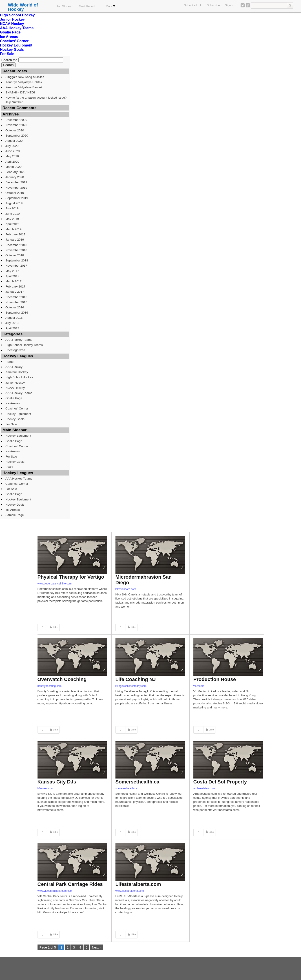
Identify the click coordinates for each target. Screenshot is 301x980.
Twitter (243, 5)
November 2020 (16, 125)
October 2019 (15, 193)
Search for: (9, 60)
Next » (97, 947)
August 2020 (14, 141)
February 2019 (15, 234)
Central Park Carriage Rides (70, 884)
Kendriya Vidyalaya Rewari (24, 87)
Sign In (230, 5)
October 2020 (15, 130)
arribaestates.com (204, 788)
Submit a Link (193, 5)
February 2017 (15, 286)
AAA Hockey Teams (17, 28)
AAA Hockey (14, 367)
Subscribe (213, 5)
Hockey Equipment (16, 45)
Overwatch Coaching (62, 679)
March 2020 (13, 167)
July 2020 (12, 146)
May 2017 (12, 271)
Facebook (248, 5)
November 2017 (16, 266)
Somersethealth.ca (137, 782)
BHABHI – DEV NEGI (20, 92)
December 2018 (16, 245)
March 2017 (13, 281)
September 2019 (17, 198)
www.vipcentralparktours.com (55, 891)
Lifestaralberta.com (138, 884)
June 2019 (13, 214)
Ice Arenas (9, 37)
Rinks (9, 467)
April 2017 (12, 276)
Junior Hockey (12, 19)
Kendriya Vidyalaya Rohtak (24, 82)
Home (9, 362)
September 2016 (17, 313)
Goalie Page (10, 32)
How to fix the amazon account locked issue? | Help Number (37, 100)
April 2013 (12, 328)
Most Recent (87, 6)
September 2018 (17, 260)
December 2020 (16, 120)
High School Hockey (17, 15)
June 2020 (13, 151)
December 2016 (16, 297)
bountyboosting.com (50, 686)
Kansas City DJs (57, 782)
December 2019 (16, 182)
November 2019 (16, 188)
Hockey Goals (12, 50)
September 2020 (17, 136)
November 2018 (16, 250)
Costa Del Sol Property (220, 782)
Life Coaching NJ (136, 679)
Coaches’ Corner (14, 41)
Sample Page (15, 515)
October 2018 (15, 255)
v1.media (199, 686)
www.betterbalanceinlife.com (55, 584)
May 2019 (12, 219)
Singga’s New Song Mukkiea (25, 77)
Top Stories (64, 6)
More (111, 6)
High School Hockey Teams (24, 345)
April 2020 (12, 162)
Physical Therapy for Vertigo (71, 577)
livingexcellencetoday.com (131, 686)
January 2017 (15, 292)
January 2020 (15, 177)
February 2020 (15, 172)
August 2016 (14, 318)
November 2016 (16, 302)
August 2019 (14, 203)
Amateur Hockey (17, 372)
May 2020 (12, 156)
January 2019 (15, 240)
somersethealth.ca (126, 788)
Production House (215, 679)
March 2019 (13, 229)
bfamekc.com (45, 788)
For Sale (7, 54)
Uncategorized (15, 350)
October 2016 (15, 307)
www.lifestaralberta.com (130, 891)
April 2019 (12, 224)
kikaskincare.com (126, 589)
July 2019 (12, 208)
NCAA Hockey (12, 24)
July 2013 (12, 323)
